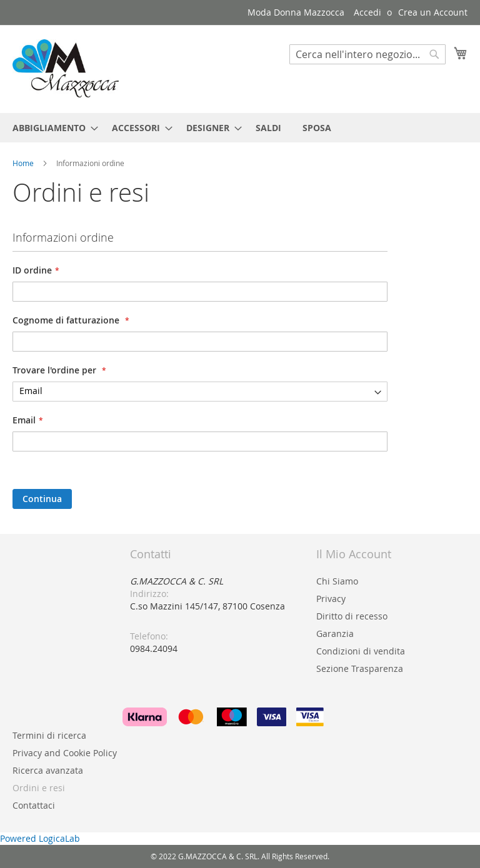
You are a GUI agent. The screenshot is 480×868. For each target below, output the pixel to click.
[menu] (240, 128)
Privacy (331, 599)
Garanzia (335, 634)
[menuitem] (52, 128)
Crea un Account (433, 12)
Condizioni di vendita (361, 651)
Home (24, 163)
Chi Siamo (337, 581)
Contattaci (34, 805)
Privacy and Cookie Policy (65, 753)
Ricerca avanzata (48, 770)
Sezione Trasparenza (360, 668)
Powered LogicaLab (40, 838)
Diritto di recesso (352, 616)
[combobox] (367, 54)
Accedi (367, 12)
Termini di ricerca (49, 735)
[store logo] (66, 68)
